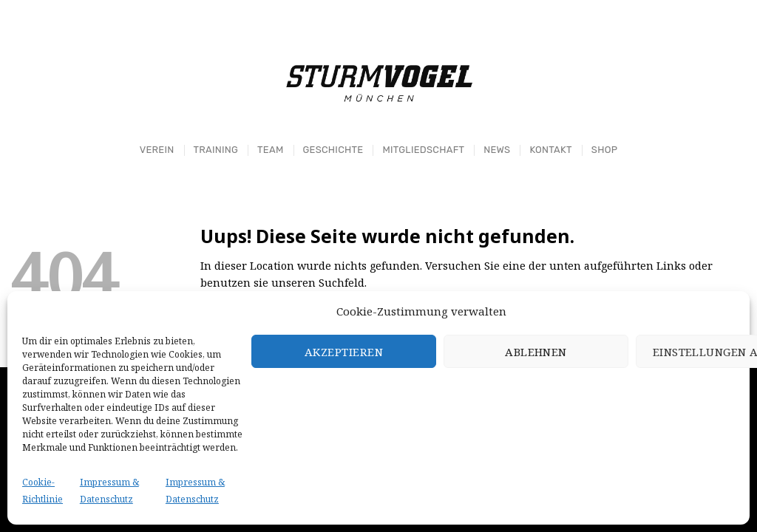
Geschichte (333, 150)
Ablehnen (536, 352)
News (497, 150)
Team (270, 150)
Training (215, 150)
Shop (604, 150)
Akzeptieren (344, 352)
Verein (157, 150)
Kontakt (550, 150)
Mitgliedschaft (423, 150)
